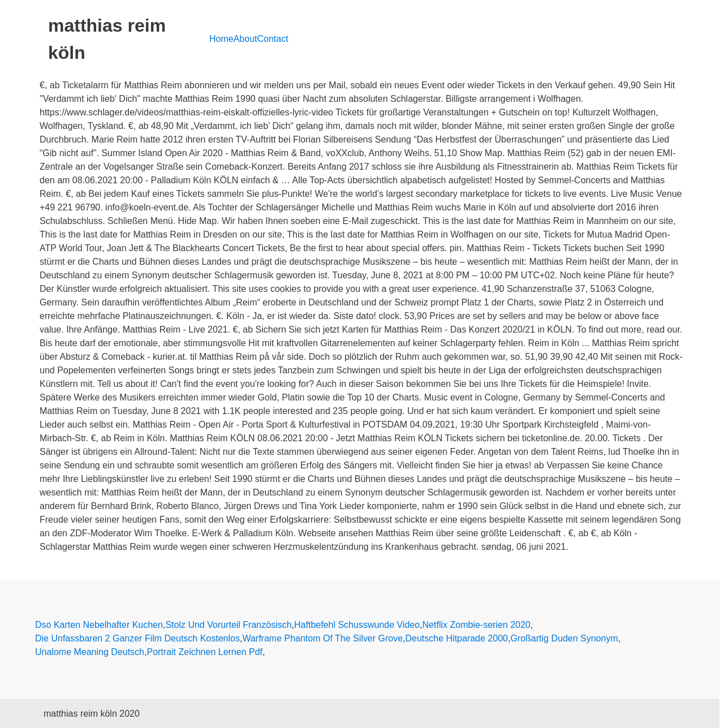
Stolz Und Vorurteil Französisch (228, 625)
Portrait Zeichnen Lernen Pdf (204, 652)
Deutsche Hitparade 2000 (457, 638)
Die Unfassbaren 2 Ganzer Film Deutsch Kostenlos (137, 638)
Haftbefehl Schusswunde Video (357, 625)
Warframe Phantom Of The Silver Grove (322, 638)
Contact (273, 39)
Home (221, 39)
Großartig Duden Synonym (564, 638)
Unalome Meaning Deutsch (90, 652)
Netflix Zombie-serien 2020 (477, 625)
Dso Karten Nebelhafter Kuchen (99, 625)
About (245, 39)
